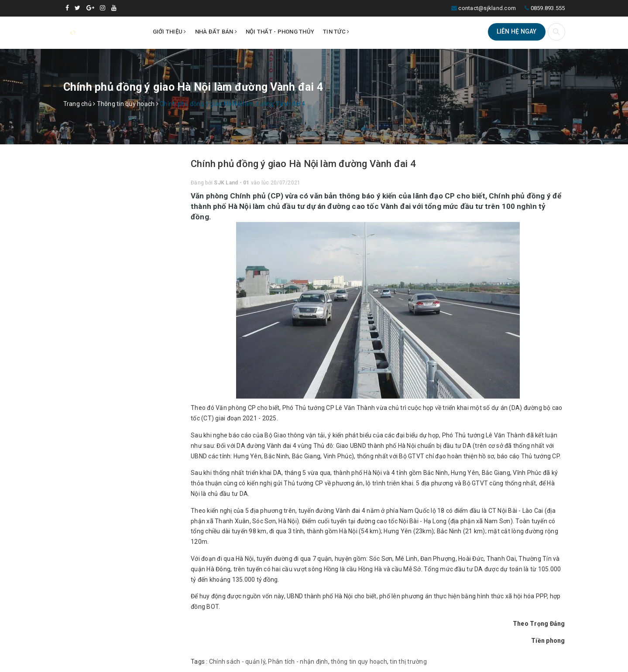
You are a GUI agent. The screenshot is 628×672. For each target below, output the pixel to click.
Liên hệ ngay (517, 31)
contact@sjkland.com (487, 8)
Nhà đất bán (216, 32)
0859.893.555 (548, 8)
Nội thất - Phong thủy (280, 32)
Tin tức (336, 32)
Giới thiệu (170, 32)
